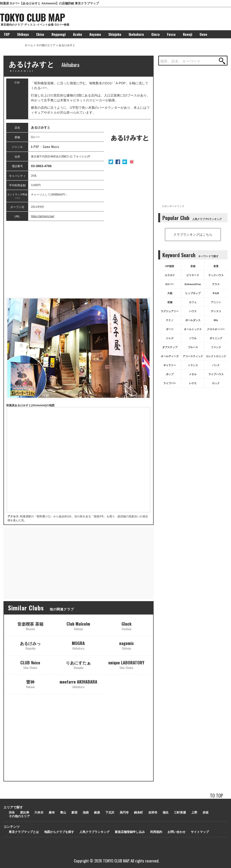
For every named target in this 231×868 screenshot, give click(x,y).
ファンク (216, 347)
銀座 (97, 812)
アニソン (216, 302)
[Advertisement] (78, 259)
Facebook (118, 162)
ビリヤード (193, 275)
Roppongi (59, 34)
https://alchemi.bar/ (43, 216)
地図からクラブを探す (59, 832)
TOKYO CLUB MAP (32, 17)
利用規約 (156, 832)
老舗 (170, 302)
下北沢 (110, 812)
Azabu (78, 34)
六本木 (39, 812)
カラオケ (170, 275)
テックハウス (216, 275)
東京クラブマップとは (24, 832)
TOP (7, 34)
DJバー (170, 284)
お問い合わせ (176, 832)
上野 (194, 812)
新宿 (74, 812)
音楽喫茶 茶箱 (30, 626)
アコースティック (193, 356)
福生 (166, 812)
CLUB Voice (30, 665)
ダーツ (170, 329)
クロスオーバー (216, 329)
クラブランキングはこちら (193, 235)
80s (216, 320)
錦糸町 (138, 812)
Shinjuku (115, 34)
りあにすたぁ (78, 665)
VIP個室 (170, 266)
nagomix (126, 645)
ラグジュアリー (170, 311)
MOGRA (78, 645)
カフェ (193, 302)
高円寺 (124, 812)
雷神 (30, 684)
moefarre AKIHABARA (78, 684)
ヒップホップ (193, 293)
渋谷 (12, 812)
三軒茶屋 (180, 812)
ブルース (193, 347)
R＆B (216, 293)
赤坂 (206, 812)
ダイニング (216, 338)
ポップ (170, 374)
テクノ (170, 320)
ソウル (193, 338)
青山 (63, 812)
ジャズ (170, 338)
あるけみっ (30, 645)
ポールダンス (193, 320)
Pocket (132, 162)
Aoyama (95, 34)
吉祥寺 (153, 812)
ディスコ (216, 311)
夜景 (216, 266)
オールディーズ (170, 356)
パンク (216, 365)
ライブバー (170, 383)
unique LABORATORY (126, 665)
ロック (216, 383)
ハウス (193, 311)
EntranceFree (193, 284)
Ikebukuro (136, 34)
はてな (125, 162)
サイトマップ (200, 832)
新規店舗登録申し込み (130, 832)
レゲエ (193, 383)
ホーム (29, 45)
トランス (193, 365)
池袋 (86, 812)
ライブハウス (216, 374)
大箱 (170, 293)
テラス (216, 284)
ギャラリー (170, 365)
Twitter (111, 162)
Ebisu (40, 34)
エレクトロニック (216, 356)
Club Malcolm (78, 626)
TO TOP (217, 795)
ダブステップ (170, 347)
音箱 (193, 266)
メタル (193, 374)
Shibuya (23, 34)
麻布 (52, 812)
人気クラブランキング (94, 832)
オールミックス (193, 329)
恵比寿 (25, 812)
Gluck (126, 626)
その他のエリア (46, 45)
